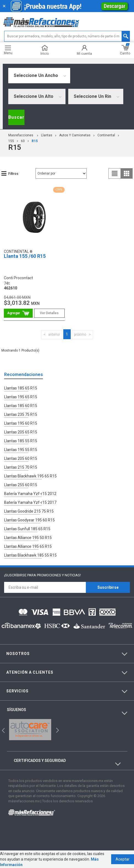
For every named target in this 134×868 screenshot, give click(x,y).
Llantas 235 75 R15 (21, 414)
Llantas (47, 135)
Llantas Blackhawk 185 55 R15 (30, 555)
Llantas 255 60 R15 (21, 485)
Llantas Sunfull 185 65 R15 (27, 529)
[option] (30, 730)
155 (11, 141)
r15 (35, 141)
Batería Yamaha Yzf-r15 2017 (30, 502)
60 (23, 141)
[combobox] (39, 76)
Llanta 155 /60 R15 (25, 256)
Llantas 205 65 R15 (21, 432)
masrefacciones (21, 135)
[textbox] (67, 36)
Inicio (45, 50)
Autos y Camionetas (75, 135)
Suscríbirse (108, 587)
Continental (106, 135)
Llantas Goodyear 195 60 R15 (29, 520)
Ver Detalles (49, 313)
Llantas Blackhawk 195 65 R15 (30, 476)
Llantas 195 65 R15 (21, 397)
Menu (8, 50)
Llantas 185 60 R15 (21, 406)
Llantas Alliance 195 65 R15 (28, 546)
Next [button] (57, 730)
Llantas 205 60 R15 (21, 458)
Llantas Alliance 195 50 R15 (28, 538)
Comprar (18, 313)
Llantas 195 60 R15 (21, 423)
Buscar (16, 117)
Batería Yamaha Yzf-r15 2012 (30, 494)
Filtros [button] (13, 174)
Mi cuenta (84, 50)
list (115, 173)
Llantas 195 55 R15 (21, 450)
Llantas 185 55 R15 (21, 441)
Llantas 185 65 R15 (21, 388)
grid (127, 173)
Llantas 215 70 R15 (21, 467)
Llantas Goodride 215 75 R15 (29, 511)
